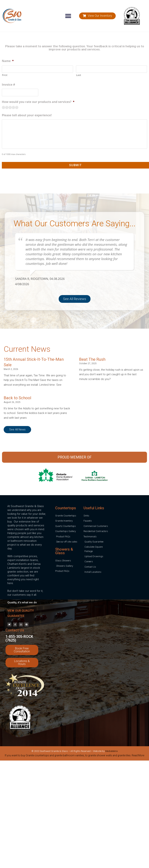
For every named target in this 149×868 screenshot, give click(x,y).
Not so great (7, 107)
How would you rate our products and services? (38, 102)
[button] (68, 16)
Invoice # (8, 85)
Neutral (10, 107)
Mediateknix (111, 751)
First (5, 75)
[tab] (74, 756)
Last (79, 75)
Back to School (17, 398)
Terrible (3, 107)
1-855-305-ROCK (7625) (19, 638)
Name (8, 61)
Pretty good (13, 107)
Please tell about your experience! (27, 115)
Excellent (17, 107)
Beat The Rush (92, 359)
